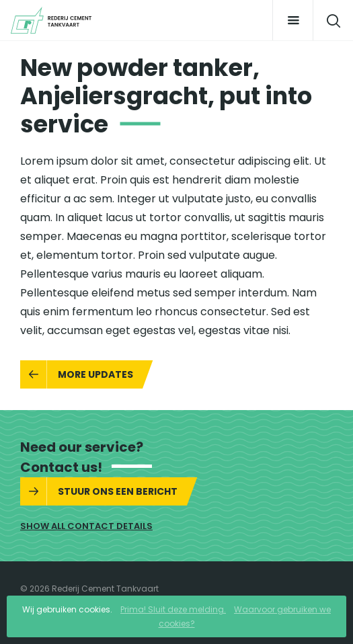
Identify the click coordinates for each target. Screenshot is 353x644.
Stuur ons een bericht (118, 491)
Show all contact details (86, 526)
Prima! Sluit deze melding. (173, 609)
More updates (95, 374)
